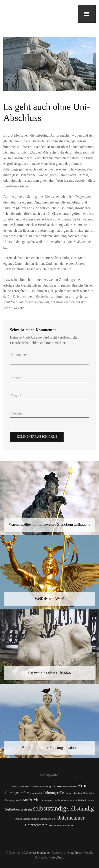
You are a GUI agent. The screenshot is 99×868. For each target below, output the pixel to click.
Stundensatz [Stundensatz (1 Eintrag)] (46, 819)
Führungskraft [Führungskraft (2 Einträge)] (15, 793)
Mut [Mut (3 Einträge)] (37, 800)
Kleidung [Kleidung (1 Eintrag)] (9, 800)
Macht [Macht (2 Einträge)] (28, 800)
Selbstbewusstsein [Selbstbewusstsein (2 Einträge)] (19, 809)
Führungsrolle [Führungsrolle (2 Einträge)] (53, 793)
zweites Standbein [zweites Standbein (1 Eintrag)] (65, 825)
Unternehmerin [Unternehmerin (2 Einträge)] (36, 825)
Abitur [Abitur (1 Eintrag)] (14, 787)
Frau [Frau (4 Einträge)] (83, 786)
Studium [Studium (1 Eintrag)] (35, 819)
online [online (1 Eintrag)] (45, 800)
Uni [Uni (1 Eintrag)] (54, 819)
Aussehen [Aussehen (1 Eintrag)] (35, 787)
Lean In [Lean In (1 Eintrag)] (18, 800)
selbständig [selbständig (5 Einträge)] (80, 809)
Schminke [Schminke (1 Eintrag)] (89, 800)
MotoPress (74, 853)
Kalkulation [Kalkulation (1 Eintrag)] (89, 793)
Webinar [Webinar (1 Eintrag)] (52, 825)
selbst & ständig (39, 853)
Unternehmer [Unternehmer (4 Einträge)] (70, 818)
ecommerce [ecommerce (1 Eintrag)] (72, 787)
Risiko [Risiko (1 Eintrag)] (81, 800)
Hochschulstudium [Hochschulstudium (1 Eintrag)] (74, 793)
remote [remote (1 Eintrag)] (73, 800)
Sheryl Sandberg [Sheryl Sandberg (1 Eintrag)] (22, 819)
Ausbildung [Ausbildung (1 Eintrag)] (24, 787)
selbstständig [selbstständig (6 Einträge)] (50, 808)
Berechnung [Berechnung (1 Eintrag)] (46, 787)
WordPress (57, 858)
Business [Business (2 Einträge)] (59, 786)
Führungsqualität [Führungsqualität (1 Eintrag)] (34, 793)
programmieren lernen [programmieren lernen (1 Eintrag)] (59, 800)
